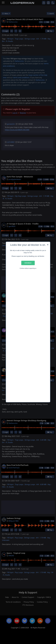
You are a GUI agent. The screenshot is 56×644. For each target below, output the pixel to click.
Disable (28, 263)
